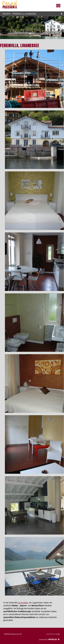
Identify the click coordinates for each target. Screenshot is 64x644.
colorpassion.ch (10, 4)
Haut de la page (53, 634)
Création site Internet (49, 639)
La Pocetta (23, 603)
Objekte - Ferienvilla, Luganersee (32, 14)
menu (59, 5)
